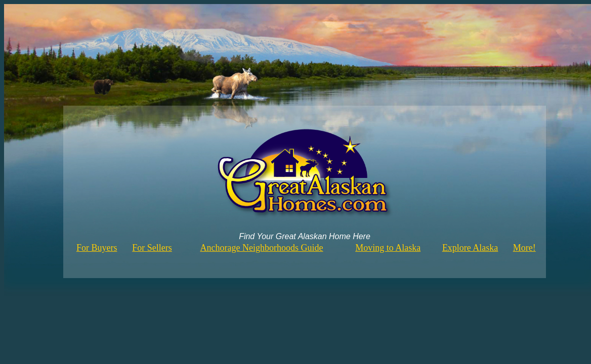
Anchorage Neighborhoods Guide (262, 248)
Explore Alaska (470, 248)
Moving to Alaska (388, 248)
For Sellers (152, 248)
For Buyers (97, 248)
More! (524, 248)
